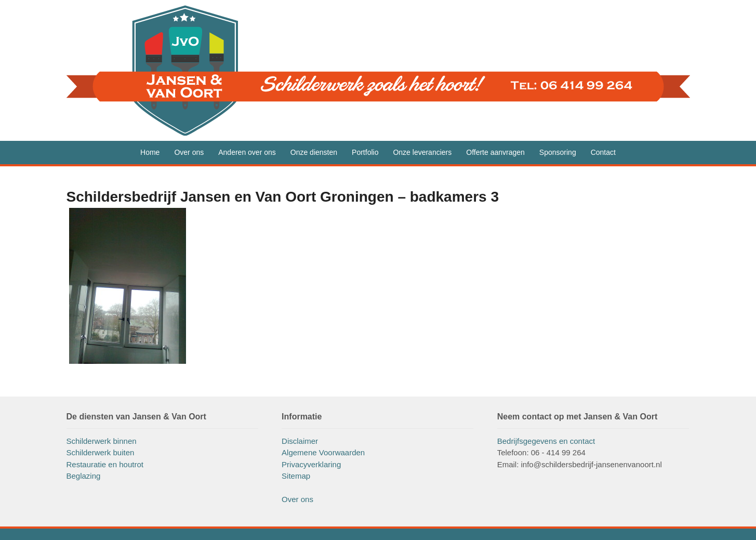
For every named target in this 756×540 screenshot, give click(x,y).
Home (150, 152)
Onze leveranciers (422, 152)
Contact (603, 152)
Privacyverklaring (311, 464)
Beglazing (84, 476)
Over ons (189, 152)
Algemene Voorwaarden (323, 452)
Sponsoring (558, 152)
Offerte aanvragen (495, 152)
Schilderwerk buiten (101, 452)
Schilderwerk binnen (102, 441)
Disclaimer (300, 441)
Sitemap (296, 476)
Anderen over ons (247, 152)
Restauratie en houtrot (105, 464)
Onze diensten (314, 152)
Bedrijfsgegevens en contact (546, 441)
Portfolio (365, 152)
